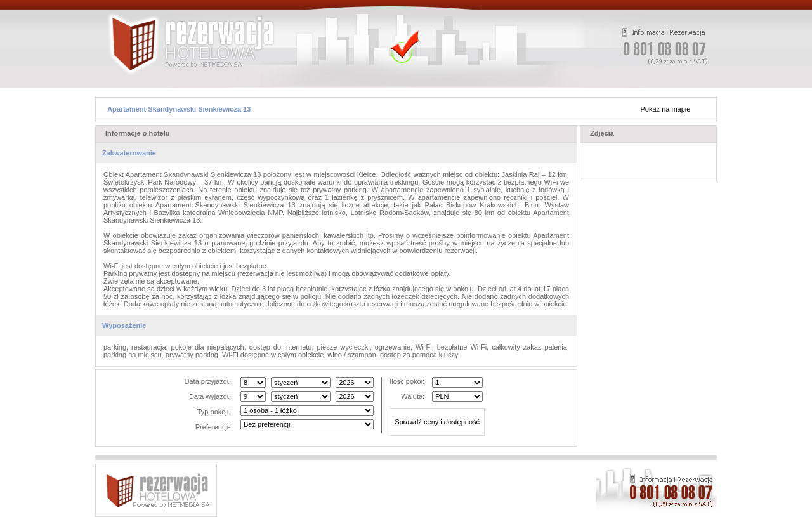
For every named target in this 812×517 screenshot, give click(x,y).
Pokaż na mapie (666, 109)
